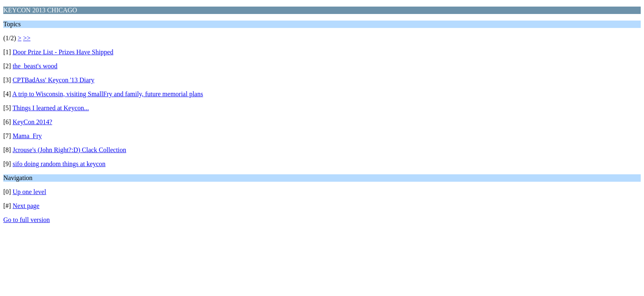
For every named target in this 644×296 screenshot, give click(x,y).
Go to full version (26, 220)
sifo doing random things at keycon (59, 164)
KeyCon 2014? (32, 122)
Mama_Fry (27, 136)
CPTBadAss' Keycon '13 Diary (54, 80)
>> (27, 38)
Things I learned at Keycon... (51, 108)
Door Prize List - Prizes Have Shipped (63, 52)
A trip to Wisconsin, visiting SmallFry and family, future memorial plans (108, 94)
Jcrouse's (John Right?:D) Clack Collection (70, 150)
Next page (26, 206)
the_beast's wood (35, 66)
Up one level (30, 192)
